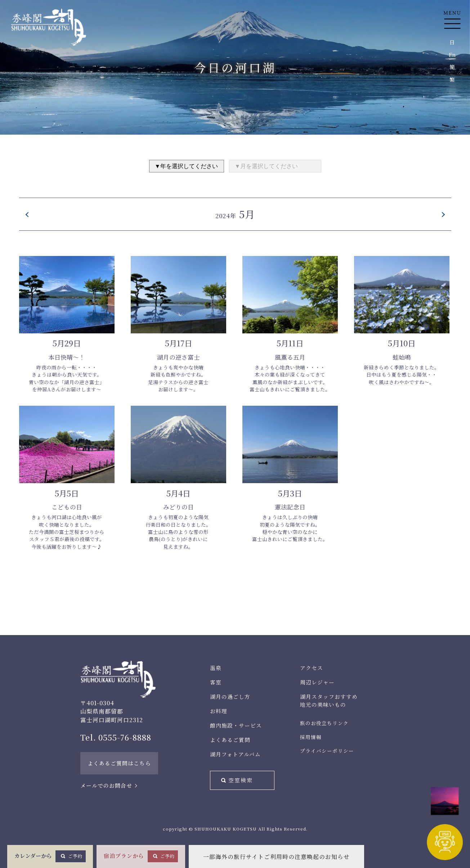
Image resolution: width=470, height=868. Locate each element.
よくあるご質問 (230, 740)
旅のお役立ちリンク (324, 723)
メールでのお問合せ (106, 785)
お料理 (219, 711)
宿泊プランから (141, 856)
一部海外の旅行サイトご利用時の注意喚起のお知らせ (276, 857)
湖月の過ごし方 (230, 696)
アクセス (312, 668)
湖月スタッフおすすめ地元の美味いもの (329, 700)
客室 (216, 682)
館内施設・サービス (236, 725)
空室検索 (241, 780)
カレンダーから (50, 856)
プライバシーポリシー (327, 751)
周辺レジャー (317, 682)
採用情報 (311, 737)
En (452, 55)
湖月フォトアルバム (235, 754)
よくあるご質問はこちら (119, 763)
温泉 (216, 668)
